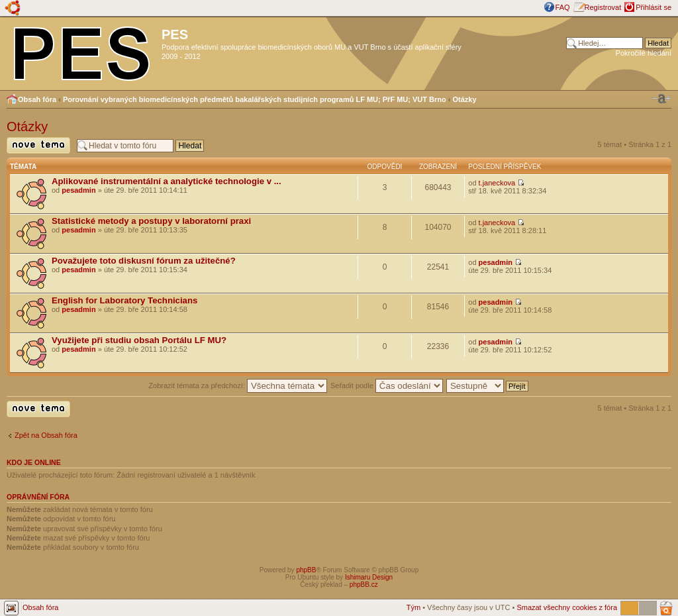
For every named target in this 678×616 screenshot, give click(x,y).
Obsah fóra (37, 99)
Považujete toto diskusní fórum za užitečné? (144, 261)
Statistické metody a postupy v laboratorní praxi (151, 221)
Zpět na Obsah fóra (46, 435)
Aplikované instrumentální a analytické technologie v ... (167, 181)
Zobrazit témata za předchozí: (238, 385)
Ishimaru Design (369, 577)
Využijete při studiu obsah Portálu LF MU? (139, 340)
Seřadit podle (387, 385)
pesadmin (78, 190)
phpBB (306, 570)
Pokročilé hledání (644, 53)
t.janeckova (497, 183)
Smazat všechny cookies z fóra (567, 607)
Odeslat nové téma (38, 145)
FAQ (563, 7)
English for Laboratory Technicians (124, 300)
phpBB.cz (364, 585)
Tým (413, 607)
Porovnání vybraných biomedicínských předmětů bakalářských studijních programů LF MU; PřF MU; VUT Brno (255, 99)
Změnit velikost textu (661, 99)
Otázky (465, 99)
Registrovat (603, 7)
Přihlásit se (654, 7)
